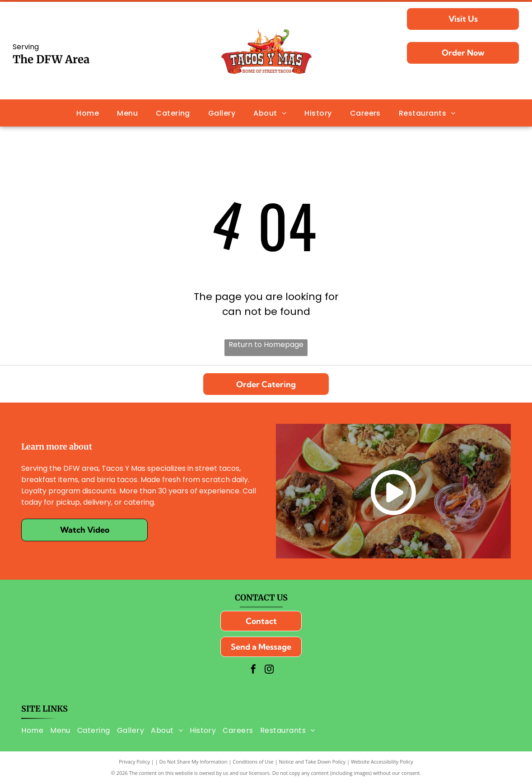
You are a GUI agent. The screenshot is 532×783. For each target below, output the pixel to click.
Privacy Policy (134, 762)
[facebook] (253, 670)
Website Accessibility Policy (382, 762)
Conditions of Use (253, 762)
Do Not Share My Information (194, 762)
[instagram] (269, 670)
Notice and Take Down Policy (313, 762)
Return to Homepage (266, 345)
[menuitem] (88, 113)
